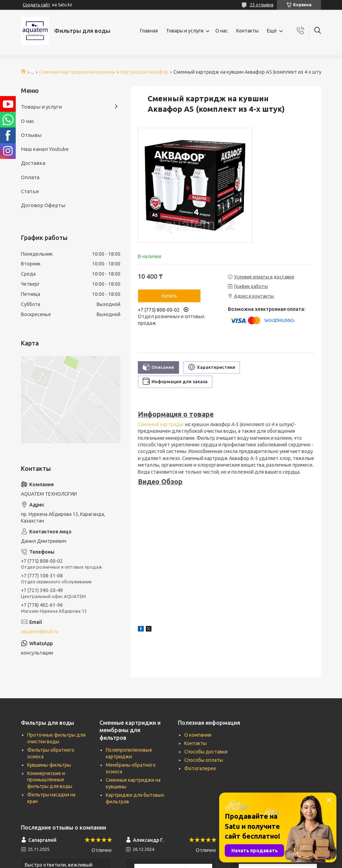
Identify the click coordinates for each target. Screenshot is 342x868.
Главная (149, 31)
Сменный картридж (161, 424)
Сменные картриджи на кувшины (77, 72)
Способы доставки (206, 752)
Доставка (33, 163)
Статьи (30, 191)
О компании (198, 735)
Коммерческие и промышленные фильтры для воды (50, 780)
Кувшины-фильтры (49, 765)
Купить (169, 296)
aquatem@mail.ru (40, 632)
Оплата (30, 177)
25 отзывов (262, 5)
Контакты (247, 31)
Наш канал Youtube (45, 149)
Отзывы (31, 135)
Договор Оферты (43, 205)
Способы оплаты (204, 760)
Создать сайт (36, 5)
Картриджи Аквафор (144, 72)
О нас (222, 31)
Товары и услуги (185, 31)
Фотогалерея (200, 768)
